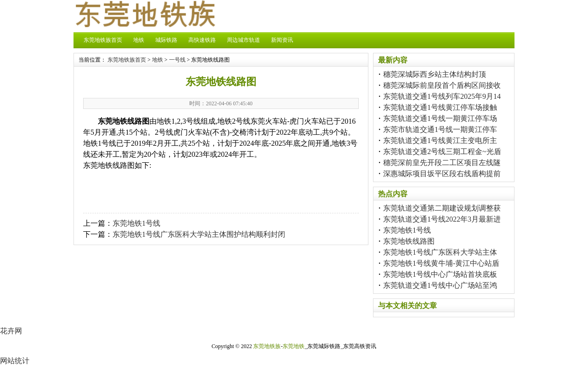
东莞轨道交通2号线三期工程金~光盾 (442, 152)
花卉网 (11, 331)
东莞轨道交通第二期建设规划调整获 (442, 208)
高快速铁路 (202, 40)
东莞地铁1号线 (136, 223)
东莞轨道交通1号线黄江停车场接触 (440, 107)
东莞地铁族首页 (103, 40)
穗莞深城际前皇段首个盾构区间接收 (442, 85)
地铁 (139, 40)
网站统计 (15, 361)
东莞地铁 (294, 346)
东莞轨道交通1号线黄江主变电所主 (440, 140)
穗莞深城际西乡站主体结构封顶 (435, 74)
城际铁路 (166, 40)
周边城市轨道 (243, 40)
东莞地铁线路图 (409, 241)
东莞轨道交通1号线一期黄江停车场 (440, 118)
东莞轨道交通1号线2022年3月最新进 (442, 219)
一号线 (177, 60)
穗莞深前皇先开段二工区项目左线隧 (442, 163)
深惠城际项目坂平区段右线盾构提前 (442, 174)
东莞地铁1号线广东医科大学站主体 (440, 252)
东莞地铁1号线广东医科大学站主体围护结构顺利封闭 (199, 234)
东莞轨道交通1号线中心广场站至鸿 (440, 285)
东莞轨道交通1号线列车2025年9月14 (442, 96)
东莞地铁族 (267, 346)
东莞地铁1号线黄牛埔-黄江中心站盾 (441, 263)
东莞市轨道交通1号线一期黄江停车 (440, 129)
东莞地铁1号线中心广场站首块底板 (440, 274)
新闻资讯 (282, 40)
